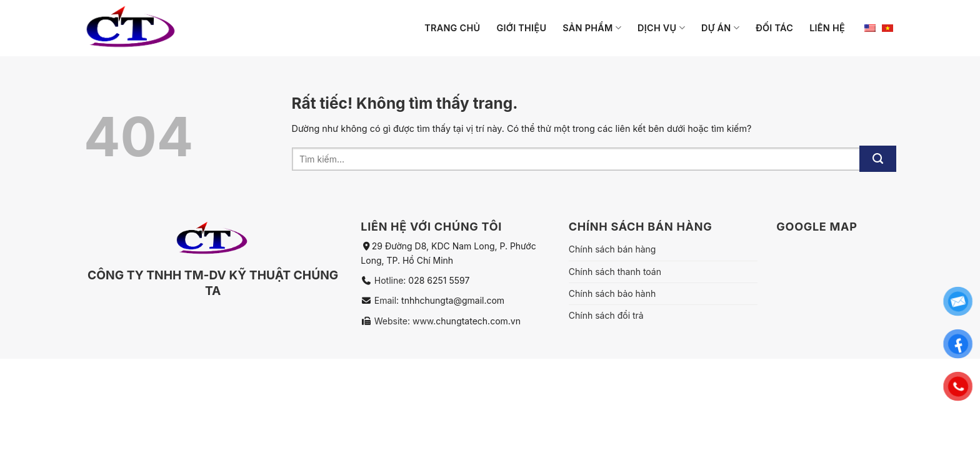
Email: (388, 300)
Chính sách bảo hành (612, 293)
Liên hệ (827, 28)
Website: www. (404, 321)
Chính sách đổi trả (606, 315)
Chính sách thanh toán (615, 272)
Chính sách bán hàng (612, 249)
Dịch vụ (661, 28)
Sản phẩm (592, 28)
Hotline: (392, 280)
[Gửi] (878, 159)
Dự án (720, 28)
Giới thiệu (521, 28)
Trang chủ (452, 28)
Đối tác (774, 28)
